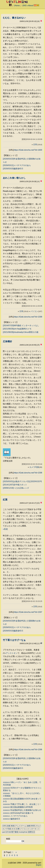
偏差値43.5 (11, 819)
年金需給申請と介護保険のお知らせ (22, 810)
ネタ (13, 829)
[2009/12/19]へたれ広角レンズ (16, 488)
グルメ (38, 826)
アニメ (18, 826)
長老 (6, 529)
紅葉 (5, 500)
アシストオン (12, 653)
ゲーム (24, 826)
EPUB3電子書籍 (12, 832)
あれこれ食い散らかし (14, 178)
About (31, 6)
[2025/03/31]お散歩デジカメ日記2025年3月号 (22, 481)
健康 (29, 826)
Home (17, 6)
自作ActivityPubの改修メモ (18, 813)
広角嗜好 (7, 341)
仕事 (18, 829)
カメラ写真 (36, 467)
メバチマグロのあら (15, 816)
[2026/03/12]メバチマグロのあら (17, 165)
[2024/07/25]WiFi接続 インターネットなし (21, 325)
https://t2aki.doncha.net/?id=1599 (28, 317)
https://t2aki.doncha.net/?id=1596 (28, 750)
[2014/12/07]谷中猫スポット (15, 485)
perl (4, 832)
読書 (8, 826)
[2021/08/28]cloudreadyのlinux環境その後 (21, 332)
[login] (39, 865)
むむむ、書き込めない (14, 18)
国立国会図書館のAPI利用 (18, 807)
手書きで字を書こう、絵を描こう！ (22, 804)
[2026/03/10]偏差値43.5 (13, 169)
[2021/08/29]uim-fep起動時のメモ (17, 329)
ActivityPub (23, 832)
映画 (13, 826)
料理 (33, 826)
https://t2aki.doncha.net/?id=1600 (28, 150)
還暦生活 (31, 832)
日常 (38, 145)
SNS (25, 6)
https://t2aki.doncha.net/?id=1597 (28, 612)
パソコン (36, 311)
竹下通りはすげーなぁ (14, 640)
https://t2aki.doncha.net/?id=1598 (28, 473)
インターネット (34, 829)
